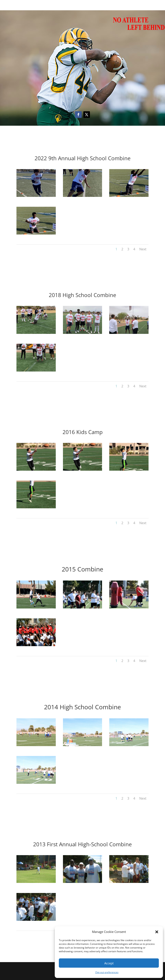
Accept (109, 963)
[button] (157, 932)
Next (143, 249)
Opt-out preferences (107, 972)
